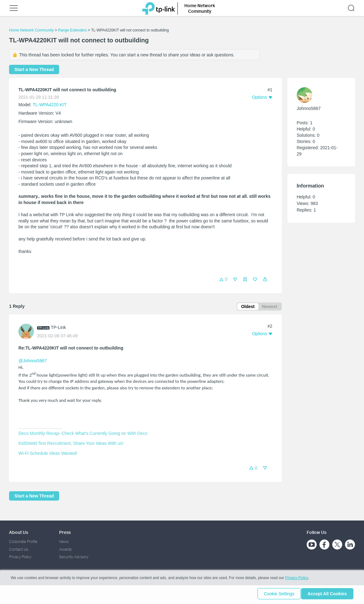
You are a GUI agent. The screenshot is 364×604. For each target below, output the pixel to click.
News (64, 542)
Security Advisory (74, 557)
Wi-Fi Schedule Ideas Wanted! (48, 454)
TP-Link (58, 329)
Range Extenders (72, 30)
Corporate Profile (23, 542)
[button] (265, 279)
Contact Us (19, 549)
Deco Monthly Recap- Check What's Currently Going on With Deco (83, 434)
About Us (19, 532)
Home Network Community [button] (200, 8)
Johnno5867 (309, 108)
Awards (65, 549)
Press (65, 532)
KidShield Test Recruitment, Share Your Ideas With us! (71, 444)
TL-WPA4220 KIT (50, 105)
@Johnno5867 (33, 362)
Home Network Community (31, 30)
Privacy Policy (20, 557)
